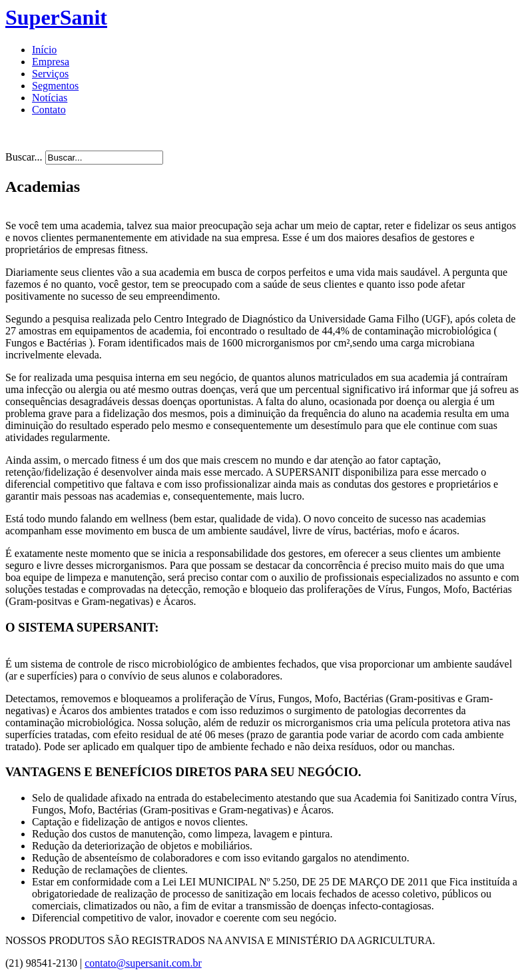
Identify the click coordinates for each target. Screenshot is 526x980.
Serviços (50, 74)
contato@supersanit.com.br (143, 963)
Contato (49, 110)
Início (44, 50)
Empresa (51, 62)
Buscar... (24, 157)
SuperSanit (56, 17)
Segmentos (55, 86)
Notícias (50, 98)
